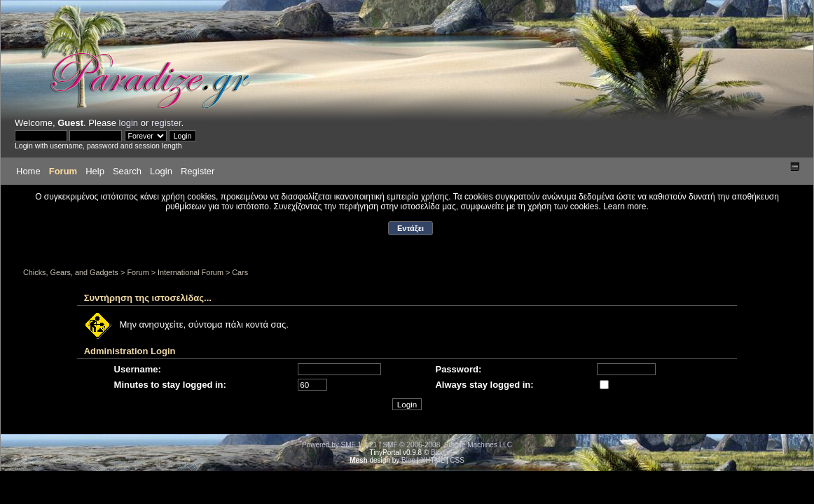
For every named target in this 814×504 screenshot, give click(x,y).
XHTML (433, 460)
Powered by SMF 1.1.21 (339, 445)
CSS (457, 460)
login (129, 123)
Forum (63, 171)
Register (198, 171)
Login (161, 171)
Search (127, 171)
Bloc (437, 453)
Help (95, 171)
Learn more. (626, 206)
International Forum (191, 272)
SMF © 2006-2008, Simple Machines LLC (447, 445)
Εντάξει (411, 228)
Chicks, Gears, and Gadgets (71, 272)
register (166, 123)
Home (28, 171)
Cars (240, 272)
